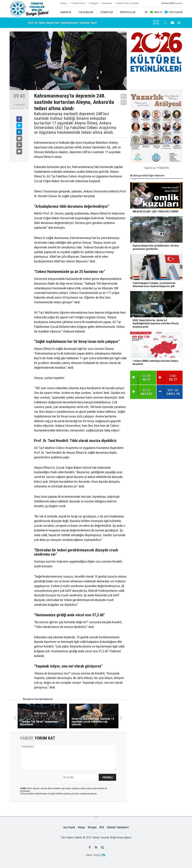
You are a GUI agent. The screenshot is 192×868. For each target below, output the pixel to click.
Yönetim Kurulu (78, 3)
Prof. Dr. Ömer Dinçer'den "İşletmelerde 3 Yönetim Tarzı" (63, 23)
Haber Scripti (93, 855)
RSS (102, 827)
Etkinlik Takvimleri (118, 827)
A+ (124, 96)
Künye (81, 827)
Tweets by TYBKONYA (156, 168)
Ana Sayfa (69, 827)
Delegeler (94, 3)
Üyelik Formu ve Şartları (128, 3)
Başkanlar (108, 3)
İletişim (92, 827)
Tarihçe (64, 3)
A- (124, 102)
